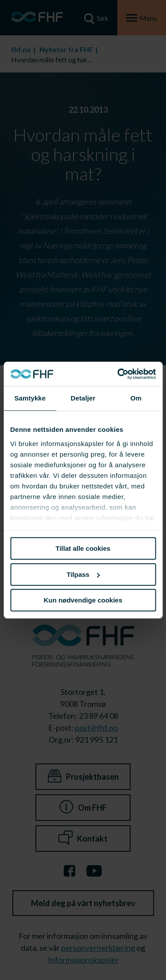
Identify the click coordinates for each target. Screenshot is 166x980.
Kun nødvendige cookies (83, 600)
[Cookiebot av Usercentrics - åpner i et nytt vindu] (118, 374)
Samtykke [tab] (30, 398)
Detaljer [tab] (83, 398)
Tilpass (83, 574)
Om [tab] (136, 398)
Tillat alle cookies (83, 548)
